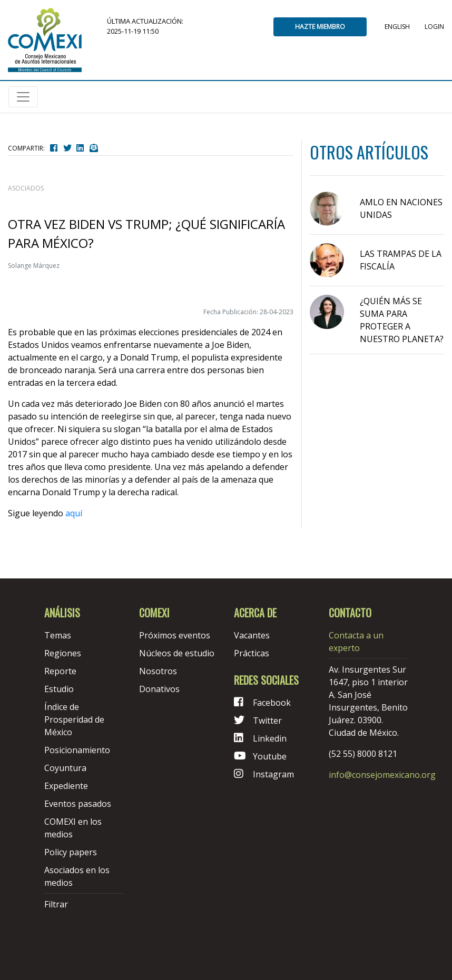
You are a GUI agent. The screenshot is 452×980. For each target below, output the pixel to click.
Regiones (63, 653)
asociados (26, 188)
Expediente (66, 786)
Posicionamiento (77, 750)
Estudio (59, 689)
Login (434, 27)
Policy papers (71, 852)
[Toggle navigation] (23, 97)
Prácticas (252, 653)
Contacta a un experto (356, 642)
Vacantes (252, 635)
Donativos (159, 689)
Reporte (60, 671)
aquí (74, 513)
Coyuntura (65, 768)
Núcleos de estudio (177, 653)
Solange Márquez (34, 266)
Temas (58, 635)
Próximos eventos (175, 635)
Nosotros (158, 671)
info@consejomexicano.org (382, 775)
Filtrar (56, 904)
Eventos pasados (78, 804)
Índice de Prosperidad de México (74, 719)
